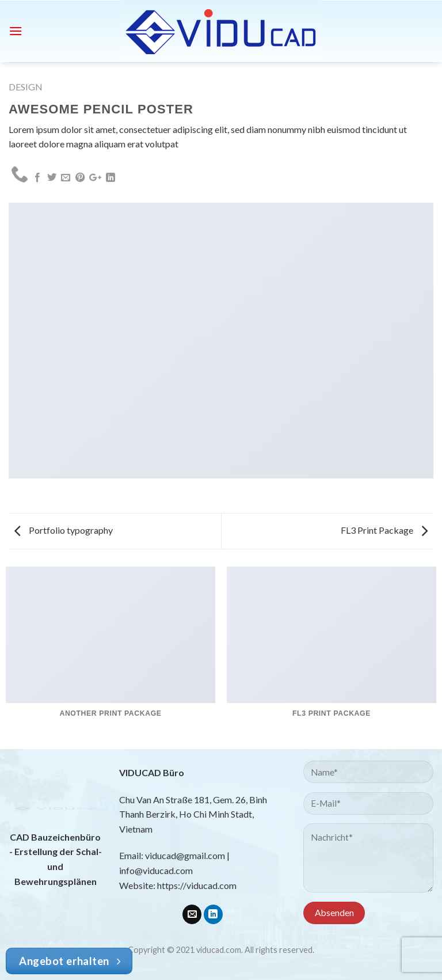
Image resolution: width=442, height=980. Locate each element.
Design (26, 87)
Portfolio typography (64, 530)
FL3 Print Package (384, 530)
